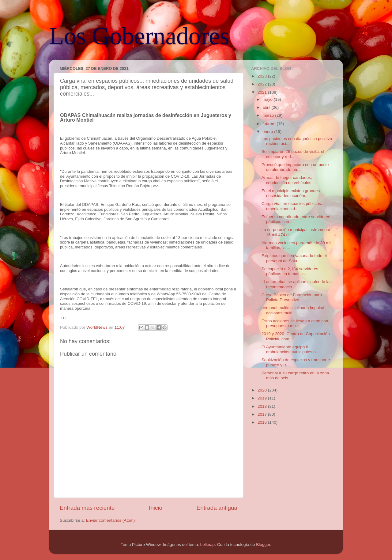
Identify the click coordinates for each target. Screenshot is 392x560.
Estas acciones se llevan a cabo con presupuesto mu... (295, 323)
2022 (263, 84)
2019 (263, 398)
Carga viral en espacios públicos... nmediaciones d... (293, 206)
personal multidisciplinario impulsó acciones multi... (293, 310)
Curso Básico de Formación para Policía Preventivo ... (292, 297)
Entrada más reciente (87, 508)
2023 (263, 76)
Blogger (263, 545)
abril (267, 107)
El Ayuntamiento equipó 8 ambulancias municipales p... (290, 349)
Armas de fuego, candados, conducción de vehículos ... (289, 180)
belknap (207, 545)
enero (268, 132)
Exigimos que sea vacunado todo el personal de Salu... (294, 258)
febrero (270, 124)
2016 (263, 422)
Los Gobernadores (139, 36)
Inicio (156, 508)
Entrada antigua (217, 508)
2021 (263, 92)
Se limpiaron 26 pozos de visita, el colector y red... (293, 154)
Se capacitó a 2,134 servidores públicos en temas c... (290, 271)
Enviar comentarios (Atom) (111, 520)
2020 (263, 390)
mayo (268, 99)
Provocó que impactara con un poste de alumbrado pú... (295, 167)
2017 (263, 414)
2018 (263, 406)
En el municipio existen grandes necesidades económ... (291, 193)
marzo (269, 115)
